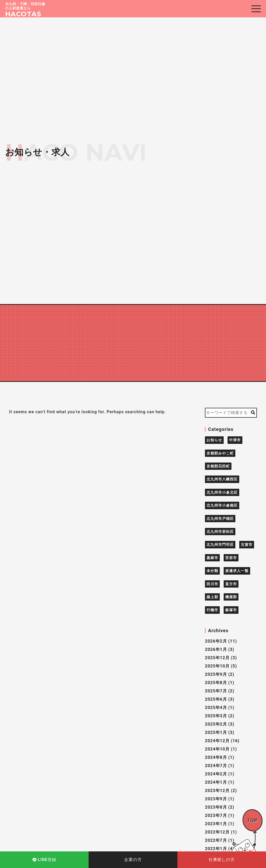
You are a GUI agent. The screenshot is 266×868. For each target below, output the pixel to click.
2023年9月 (216, 799)
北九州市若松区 (220, 532)
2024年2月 (216, 774)
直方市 (231, 584)
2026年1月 (216, 649)
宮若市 (231, 558)
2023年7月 (216, 815)
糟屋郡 (231, 597)
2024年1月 (216, 782)
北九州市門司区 (220, 545)
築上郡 (212, 597)
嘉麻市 (212, 558)
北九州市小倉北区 (222, 492)
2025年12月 (217, 658)
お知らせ (214, 440)
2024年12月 (217, 741)
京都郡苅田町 (218, 466)
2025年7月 (216, 691)
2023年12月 (217, 791)
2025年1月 (216, 732)
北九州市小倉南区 (222, 505)
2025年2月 (216, 724)
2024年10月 (217, 749)
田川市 (212, 584)
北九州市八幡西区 (222, 479)
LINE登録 (44, 860)
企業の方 (133, 860)
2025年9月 (216, 674)
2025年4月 (216, 708)
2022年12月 (217, 832)
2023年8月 (216, 807)
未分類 (212, 571)
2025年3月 (216, 716)
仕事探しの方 (222, 860)
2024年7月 (216, 766)
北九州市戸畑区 (220, 519)
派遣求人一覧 (237, 571)
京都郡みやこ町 (220, 453)
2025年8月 (216, 683)
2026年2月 (216, 641)
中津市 (235, 440)
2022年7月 (216, 840)
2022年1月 (216, 849)
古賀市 (247, 545)
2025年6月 (216, 699)
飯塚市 (231, 610)
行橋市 (212, 610)
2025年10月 (217, 666)
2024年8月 (216, 757)
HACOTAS (23, 14)
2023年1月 (216, 824)
